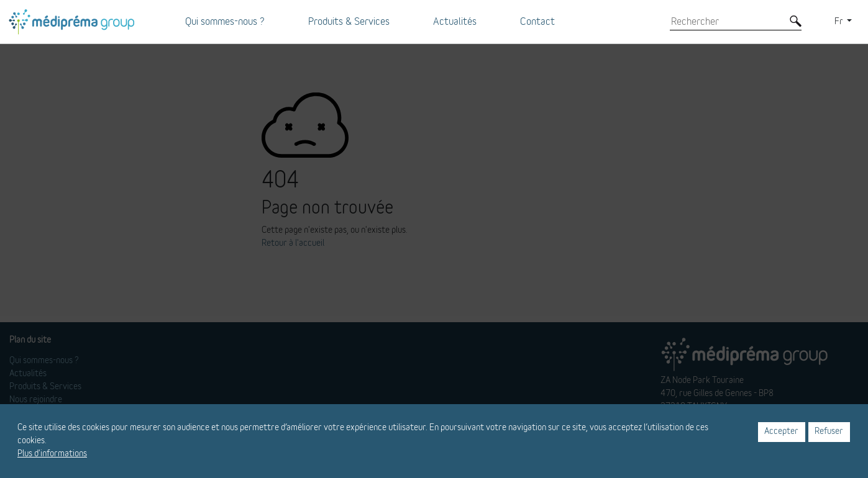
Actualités (455, 22)
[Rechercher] (726, 22)
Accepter (781, 431)
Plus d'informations (52, 454)
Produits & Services (349, 22)
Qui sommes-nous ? (225, 22)
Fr (840, 22)
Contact (537, 22)
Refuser (829, 431)
